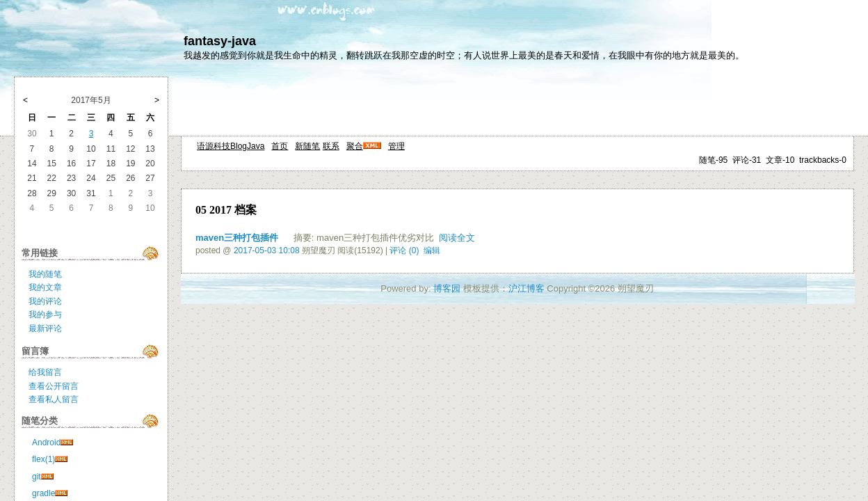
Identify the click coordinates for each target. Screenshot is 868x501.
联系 (331, 146)
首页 (280, 146)
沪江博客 (527, 288)
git (37, 477)
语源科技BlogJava (231, 146)
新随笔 (307, 146)
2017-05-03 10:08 (267, 250)
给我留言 (45, 372)
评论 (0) (404, 250)
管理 (396, 146)
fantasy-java (220, 41)
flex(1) (43, 459)
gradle (43, 493)
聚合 (355, 146)
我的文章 (45, 287)
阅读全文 (457, 238)
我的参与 (45, 315)
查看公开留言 (54, 386)
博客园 (447, 288)
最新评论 (45, 328)
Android (46, 443)
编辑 (432, 250)
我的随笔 (45, 274)
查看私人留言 (54, 399)
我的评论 (45, 301)
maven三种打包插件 (237, 238)
